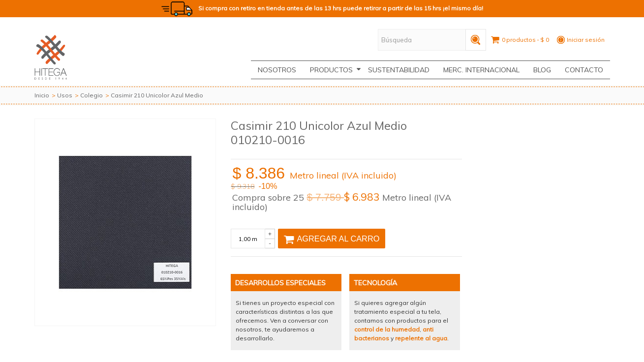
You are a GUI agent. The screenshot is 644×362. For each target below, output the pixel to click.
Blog (542, 70)
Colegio (92, 95)
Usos (65, 95)
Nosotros (277, 70)
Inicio (42, 95)
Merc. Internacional (481, 70)
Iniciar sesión (586, 40)
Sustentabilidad (399, 70)
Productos (336, 70)
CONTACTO (584, 70)
